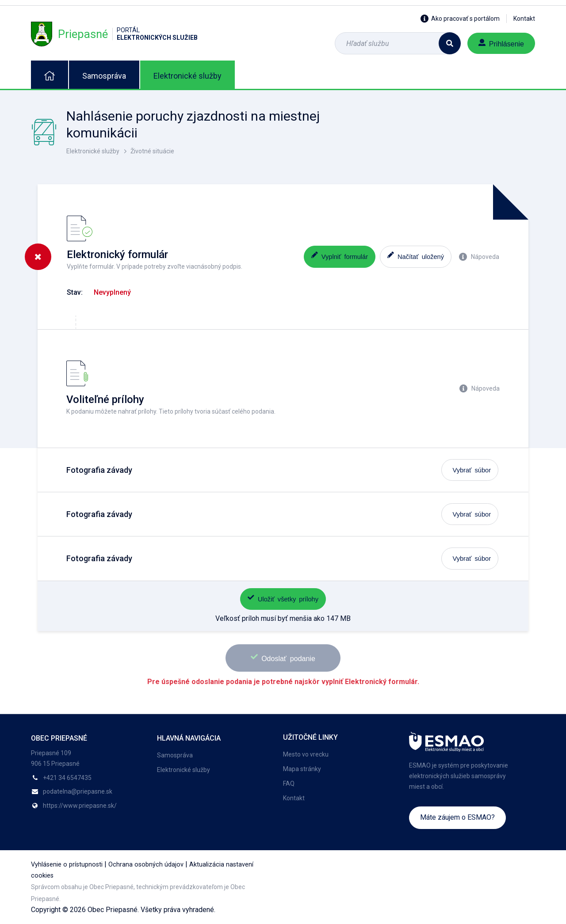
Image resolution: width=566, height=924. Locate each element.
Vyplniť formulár (340, 256)
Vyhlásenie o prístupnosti (67, 865)
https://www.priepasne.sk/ (80, 806)
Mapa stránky (302, 769)
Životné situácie (152, 151)
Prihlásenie (501, 43)
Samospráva (104, 76)
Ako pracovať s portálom (460, 19)
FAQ (289, 783)
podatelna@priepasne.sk (78, 791)
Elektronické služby (187, 76)
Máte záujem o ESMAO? (457, 817)
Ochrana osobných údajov (146, 865)
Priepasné (114, 34)
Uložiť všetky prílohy (283, 598)
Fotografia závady (99, 470)
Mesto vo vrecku (306, 754)
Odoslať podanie (283, 657)
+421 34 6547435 (67, 778)
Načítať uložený (416, 256)
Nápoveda (479, 257)
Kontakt (524, 19)
